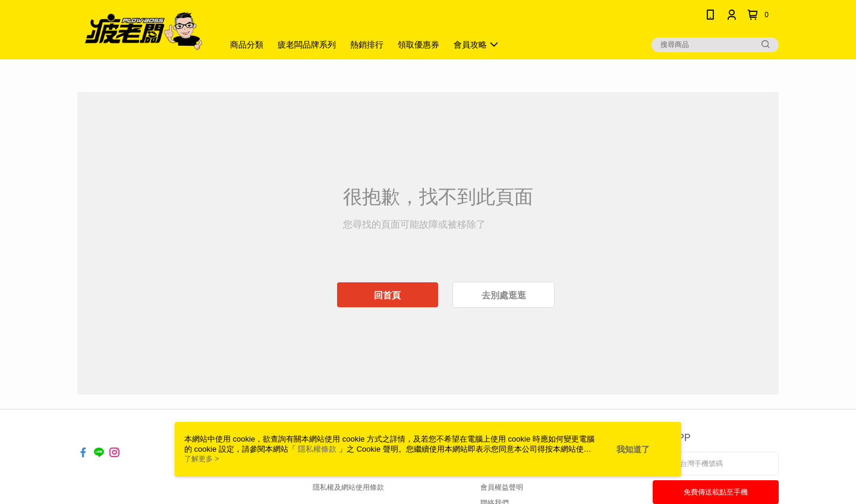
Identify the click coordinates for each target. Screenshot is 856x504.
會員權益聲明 (502, 487)
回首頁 (387, 295)
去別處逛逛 (504, 295)
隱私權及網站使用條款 (348, 487)
